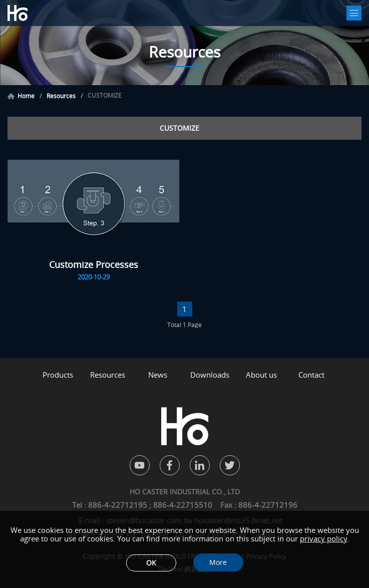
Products (58, 375)
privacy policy (324, 538)
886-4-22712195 (119, 505)
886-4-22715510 (183, 505)
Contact (311, 375)
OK (151, 563)
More (218, 562)
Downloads (210, 375)
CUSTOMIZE (179, 128)
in (200, 465)
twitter (230, 465)
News (158, 375)
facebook (170, 465)
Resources (61, 96)
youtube (140, 465)
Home (26, 96)
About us (261, 375)
